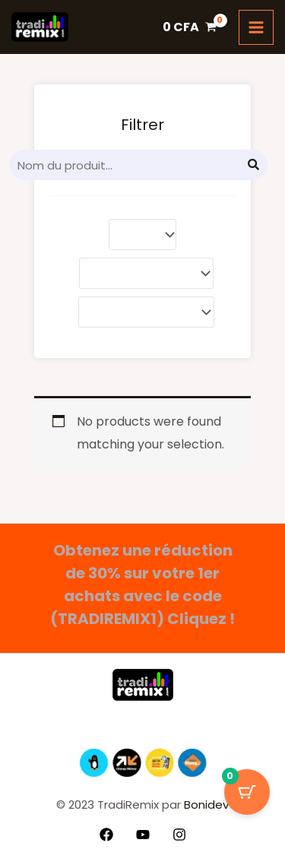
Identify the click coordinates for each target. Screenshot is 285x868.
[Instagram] (179, 835)
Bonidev (205, 805)
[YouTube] (143, 835)
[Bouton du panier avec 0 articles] (247, 792)
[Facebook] (106, 835)
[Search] (254, 165)
